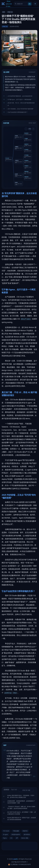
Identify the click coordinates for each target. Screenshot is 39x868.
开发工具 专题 (26, 790)
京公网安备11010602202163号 (19, 864)
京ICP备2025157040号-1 (19, 862)
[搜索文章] (22, 4)
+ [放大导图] (33, 129)
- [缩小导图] (26, 129)
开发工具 (10, 12)
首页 (4, 12)
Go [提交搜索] (30, 4)
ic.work (15, 859)
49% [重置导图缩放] (30, 129)
